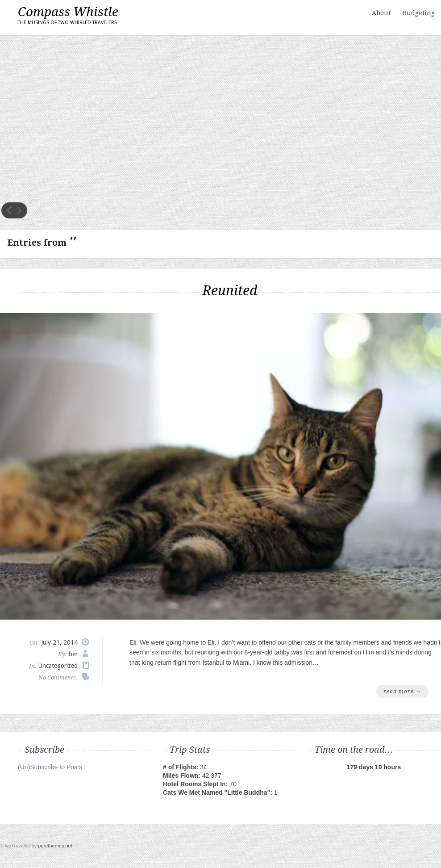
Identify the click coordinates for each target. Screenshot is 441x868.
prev (9, 210)
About (381, 13)
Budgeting (419, 13)
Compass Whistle (68, 16)
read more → (402, 692)
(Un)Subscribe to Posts (50, 767)
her (73, 654)
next (19, 210)
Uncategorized (58, 666)
